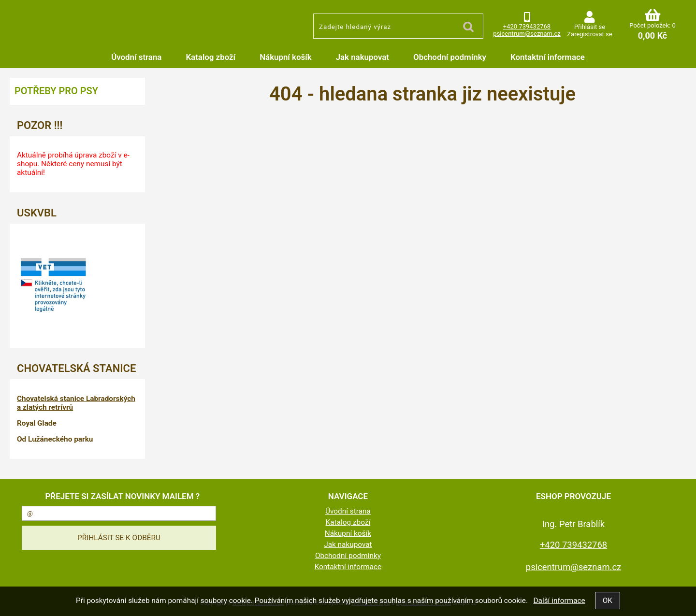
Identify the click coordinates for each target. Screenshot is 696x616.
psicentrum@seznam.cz (527, 34)
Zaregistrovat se (589, 34)
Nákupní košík (286, 57)
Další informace (559, 601)
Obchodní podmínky (450, 57)
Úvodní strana (136, 57)
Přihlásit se (590, 27)
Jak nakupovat (362, 57)
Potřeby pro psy (56, 91)
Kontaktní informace (548, 57)
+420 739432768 (527, 26)
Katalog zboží (210, 57)
